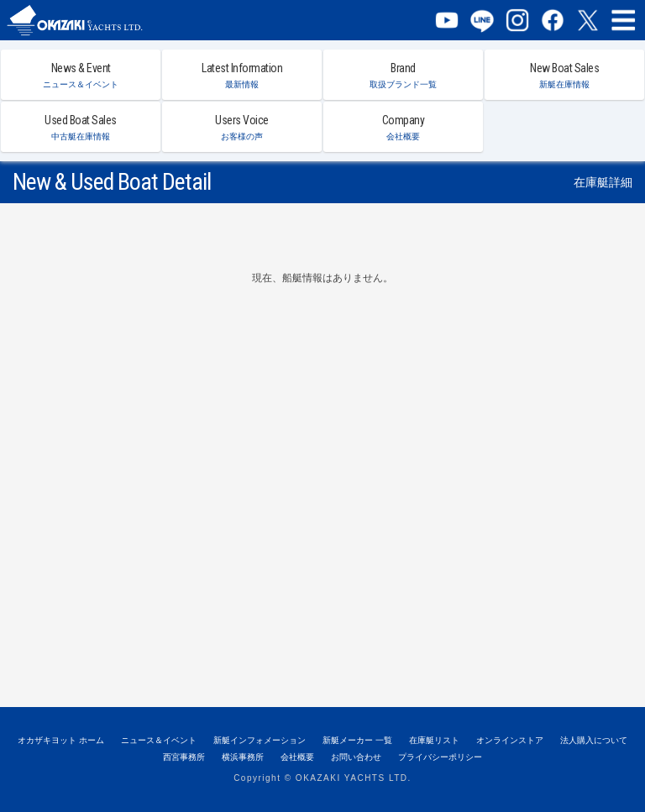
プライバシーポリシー (440, 757)
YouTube (447, 20)
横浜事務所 (243, 757)
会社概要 (297, 757)
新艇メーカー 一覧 (357, 740)
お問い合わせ (356, 757)
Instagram (517, 20)
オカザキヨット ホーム (61, 740)
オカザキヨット (91, 20)
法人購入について (594, 740)
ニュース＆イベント (159, 740)
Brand (403, 75)
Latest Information (242, 75)
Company (403, 127)
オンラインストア (510, 740)
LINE (482, 20)
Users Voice (242, 127)
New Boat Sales (564, 75)
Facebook (553, 20)
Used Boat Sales (81, 127)
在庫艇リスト (434, 740)
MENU (623, 20)
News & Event (81, 75)
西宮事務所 (184, 757)
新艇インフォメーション (260, 740)
